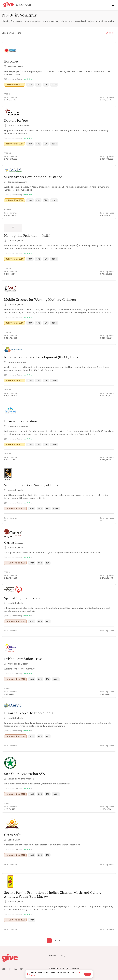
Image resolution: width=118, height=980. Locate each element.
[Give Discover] (17, 5)
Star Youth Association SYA (25, 774)
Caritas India (14, 543)
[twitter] (21, 970)
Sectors (52, 956)
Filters (110, 33)
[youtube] (4, 970)
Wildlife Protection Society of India (31, 485)
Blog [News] (61, 956)
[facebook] (10, 970)
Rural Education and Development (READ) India (41, 357)
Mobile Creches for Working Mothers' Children (40, 300)
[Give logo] (24, 958)
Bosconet (11, 61)
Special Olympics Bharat (23, 598)
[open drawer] (113, 5)
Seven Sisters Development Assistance (33, 177)
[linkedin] (16, 970)
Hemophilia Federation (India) (27, 236)
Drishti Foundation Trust (23, 659)
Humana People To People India (29, 713)
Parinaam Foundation (21, 421)
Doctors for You (16, 121)
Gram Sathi (13, 835)
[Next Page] (71, 941)
